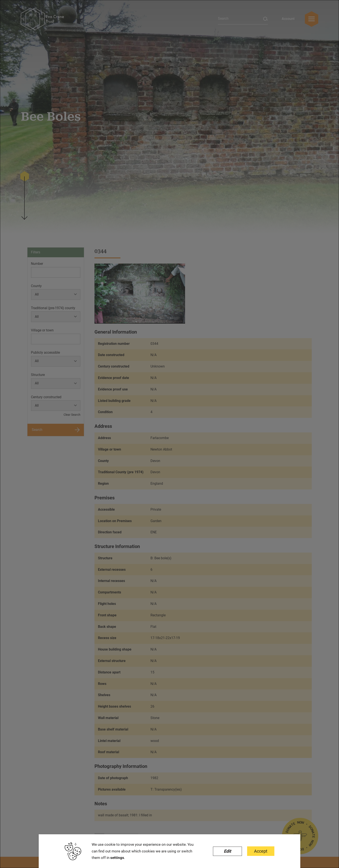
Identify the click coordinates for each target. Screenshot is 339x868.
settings (117, 858)
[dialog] (169, 434)
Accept (261, 851)
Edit (227, 851)
